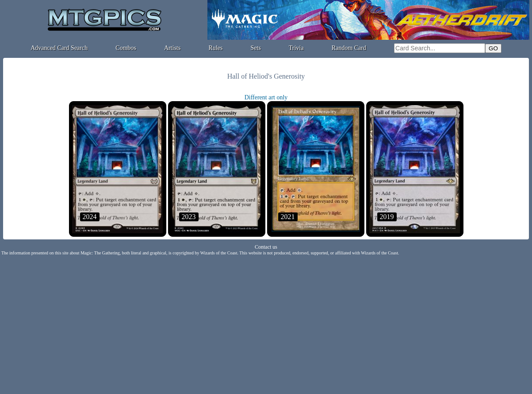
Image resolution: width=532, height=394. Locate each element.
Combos (126, 48)
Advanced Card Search (59, 48)
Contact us (266, 247)
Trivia (296, 48)
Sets (256, 48)
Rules (216, 48)
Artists (172, 48)
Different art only (266, 97)
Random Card (349, 48)
